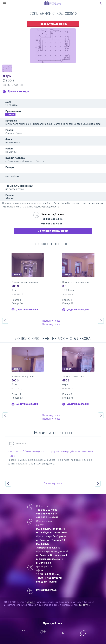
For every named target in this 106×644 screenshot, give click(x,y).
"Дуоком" (31, 602)
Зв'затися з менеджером (53, 231)
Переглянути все (51, 321)
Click (4, 4)
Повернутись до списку (53, 24)
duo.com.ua (84, 605)
